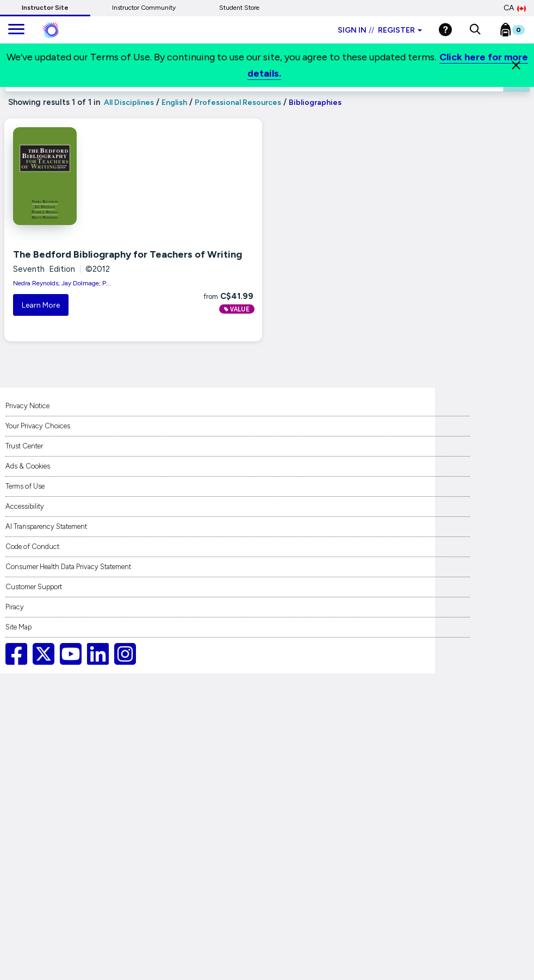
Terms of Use (25, 486)
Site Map (18, 627)
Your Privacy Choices (38, 426)
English (174, 102)
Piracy (15, 607)
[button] (475, 30)
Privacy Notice (27, 406)
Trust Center (24, 446)
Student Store (239, 8)
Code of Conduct (32, 547)
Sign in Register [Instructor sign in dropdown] (380, 30)
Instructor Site (45, 8)
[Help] (445, 30)
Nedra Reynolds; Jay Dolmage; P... (62, 283)
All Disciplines (128, 102)
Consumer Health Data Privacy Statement (68, 567)
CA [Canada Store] (515, 8)
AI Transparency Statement (46, 526)
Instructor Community (144, 8)
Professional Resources (238, 102)
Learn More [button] (41, 305)
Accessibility (25, 506)
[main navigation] (16, 30)
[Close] (516, 65)
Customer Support (34, 587)
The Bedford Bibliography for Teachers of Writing (128, 254)
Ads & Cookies (28, 466)
